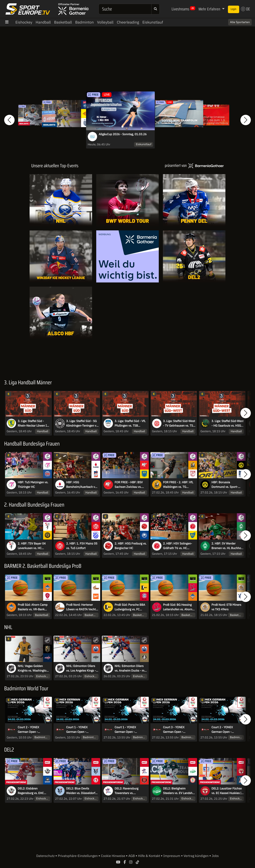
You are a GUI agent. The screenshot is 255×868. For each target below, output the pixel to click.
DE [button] (245, 9)
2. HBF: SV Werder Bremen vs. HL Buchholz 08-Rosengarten (227, 546)
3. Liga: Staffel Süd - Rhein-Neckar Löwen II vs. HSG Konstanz (33, 423)
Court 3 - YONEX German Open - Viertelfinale (174, 730)
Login (234, 9)
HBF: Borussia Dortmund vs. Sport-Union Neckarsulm (225, 485)
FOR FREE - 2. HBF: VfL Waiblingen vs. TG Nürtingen (178, 485)
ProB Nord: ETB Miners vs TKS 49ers (226, 607)
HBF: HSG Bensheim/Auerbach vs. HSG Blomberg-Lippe (82, 485)
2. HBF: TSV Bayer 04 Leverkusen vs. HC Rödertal (32, 546)
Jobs (215, 856)
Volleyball (105, 22)
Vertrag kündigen (196, 856)
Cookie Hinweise (113, 856)
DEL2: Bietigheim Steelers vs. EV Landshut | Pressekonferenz (179, 791)
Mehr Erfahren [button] (210, 9)
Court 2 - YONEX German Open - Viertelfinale (222, 730)
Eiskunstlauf (153, 22)
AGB (132, 856)
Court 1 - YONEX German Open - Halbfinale (77, 730)
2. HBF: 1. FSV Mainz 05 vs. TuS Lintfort (82, 546)
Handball (43, 22)
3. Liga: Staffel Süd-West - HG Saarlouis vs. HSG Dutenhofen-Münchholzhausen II (227, 423)
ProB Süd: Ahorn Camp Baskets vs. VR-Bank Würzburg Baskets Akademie (33, 607)
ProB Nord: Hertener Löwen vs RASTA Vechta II (82, 607)
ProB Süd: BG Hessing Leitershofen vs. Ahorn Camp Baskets (178, 607)
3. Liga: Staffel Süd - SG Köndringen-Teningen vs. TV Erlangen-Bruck (82, 423)
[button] (9, 120)
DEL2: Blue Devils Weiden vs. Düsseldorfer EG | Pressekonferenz (82, 791)
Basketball (63, 22)
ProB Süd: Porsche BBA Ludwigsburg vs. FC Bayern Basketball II (130, 607)
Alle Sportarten (240, 22)
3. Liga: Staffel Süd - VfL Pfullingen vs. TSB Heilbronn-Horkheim (130, 423)
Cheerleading (128, 22)
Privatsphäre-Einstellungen (78, 856)
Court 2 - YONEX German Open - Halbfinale (28, 730)
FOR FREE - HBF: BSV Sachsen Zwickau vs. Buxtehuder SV (129, 485)
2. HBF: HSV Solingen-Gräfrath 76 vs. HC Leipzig (178, 546)
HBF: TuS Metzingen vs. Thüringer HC (33, 485)
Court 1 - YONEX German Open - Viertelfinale (125, 730)
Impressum (172, 856)
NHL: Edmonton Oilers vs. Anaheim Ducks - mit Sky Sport (130, 668)
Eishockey (24, 22)
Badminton (84, 22)
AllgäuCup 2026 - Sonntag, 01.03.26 (123, 134)
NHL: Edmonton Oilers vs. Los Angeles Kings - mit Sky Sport (81, 668)
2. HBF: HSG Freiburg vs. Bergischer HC (131, 546)
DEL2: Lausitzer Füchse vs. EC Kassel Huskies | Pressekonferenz (227, 791)
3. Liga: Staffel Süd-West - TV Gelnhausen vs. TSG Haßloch (179, 423)
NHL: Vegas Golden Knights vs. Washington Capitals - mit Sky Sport (33, 668)
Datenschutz (46, 856)
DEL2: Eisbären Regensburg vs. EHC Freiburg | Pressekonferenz (31, 791)
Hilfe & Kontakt (149, 856)
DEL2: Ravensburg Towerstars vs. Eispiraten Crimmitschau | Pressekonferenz (131, 791)
